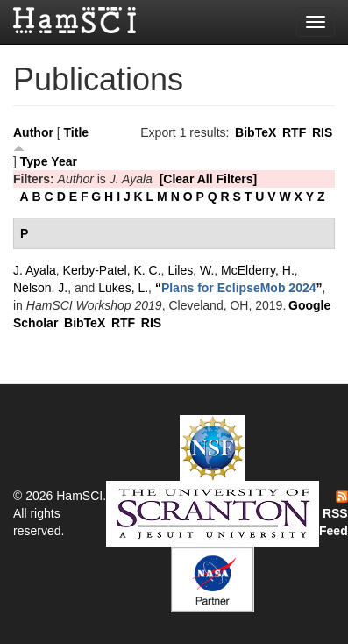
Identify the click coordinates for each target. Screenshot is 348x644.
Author (33, 132)
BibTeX (256, 132)
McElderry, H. (258, 270)
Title (77, 132)
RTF (294, 132)
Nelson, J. (40, 288)
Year (64, 161)
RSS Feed (334, 514)
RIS (322, 132)
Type (34, 161)
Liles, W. (191, 270)
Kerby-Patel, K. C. (112, 270)
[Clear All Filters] (209, 179)
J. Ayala (35, 270)
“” (239, 288)
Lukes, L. (123, 288)
